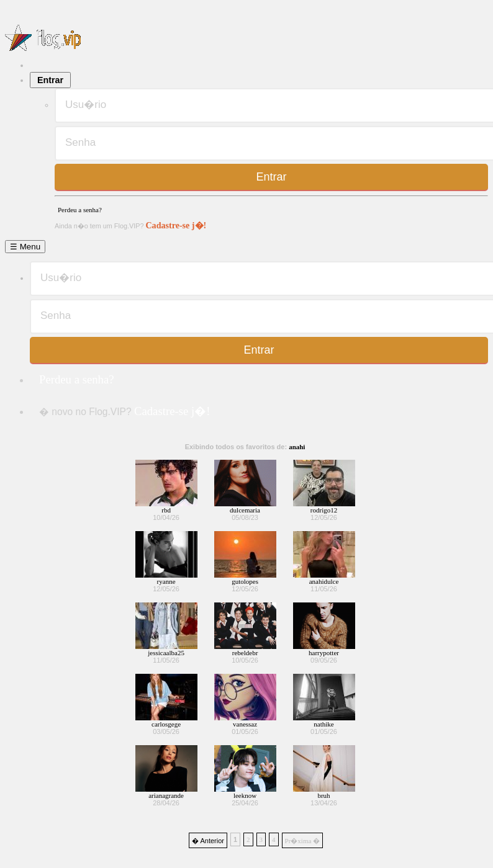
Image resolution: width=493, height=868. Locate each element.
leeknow (245, 795)
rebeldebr (245, 653)
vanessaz (245, 724)
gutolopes (245, 581)
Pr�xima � (303, 841)
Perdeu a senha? (80, 210)
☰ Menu (25, 247)
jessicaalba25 (166, 653)
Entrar (50, 80)
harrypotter (324, 653)
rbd (166, 510)
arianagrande (166, 795)
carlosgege (166, 724)
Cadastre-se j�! (176, 225)
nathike (323, 724)
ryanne (166, 581)
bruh (323, 795)
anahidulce (324, 581)
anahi (297, 447)
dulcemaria (245, 510)
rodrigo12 (324, 510)
